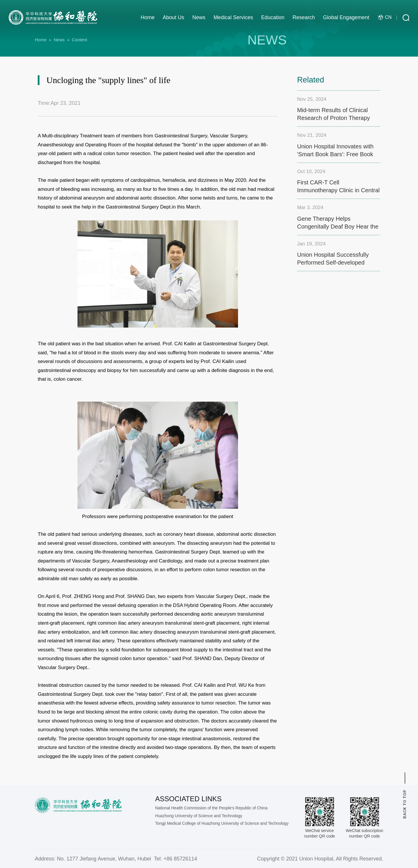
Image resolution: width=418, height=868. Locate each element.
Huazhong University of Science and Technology (199, 859)
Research (304, 17)
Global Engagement (346, 17)
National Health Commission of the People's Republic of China (211, 851)
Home (148, 17)
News (199, 17)
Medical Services (233, 17)
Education (273, 17)
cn (385, 17)
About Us (174, 17)
